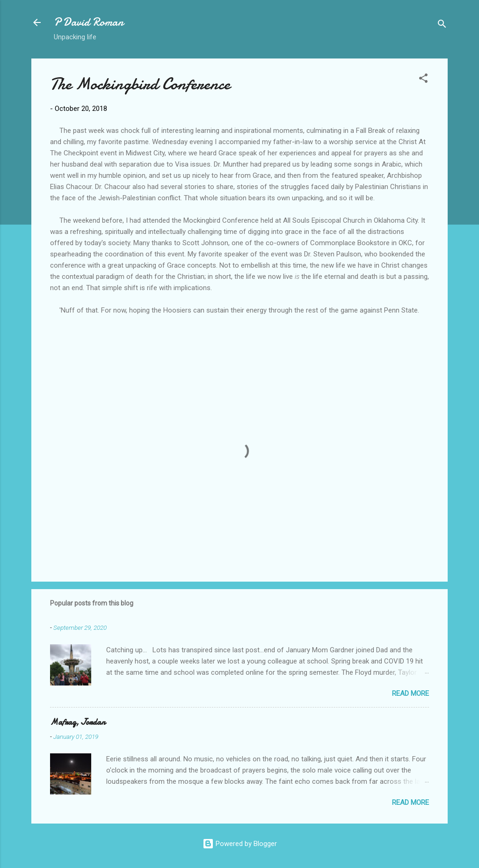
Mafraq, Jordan (78, 722)
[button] (423, 80)
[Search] (442, 26)
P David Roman (89, 22)
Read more (410, 693)
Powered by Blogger (240, 844)
